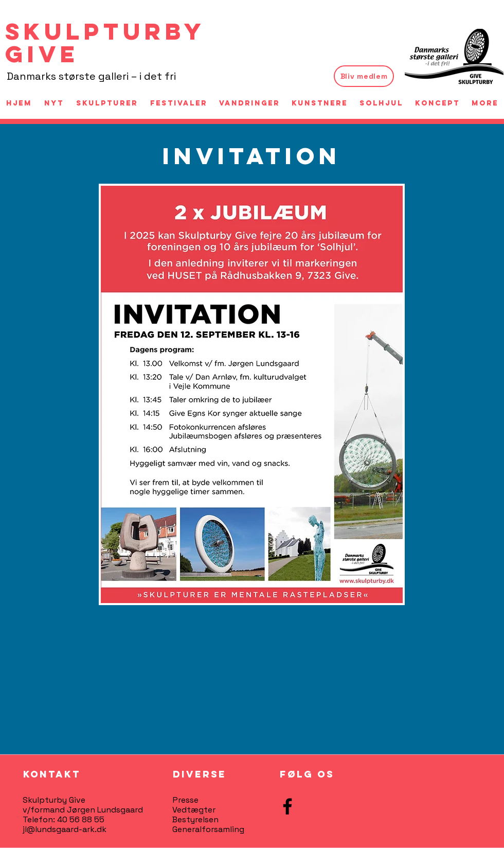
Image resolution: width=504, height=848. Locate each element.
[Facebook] (287, 806)
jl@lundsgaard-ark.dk (65, 829)
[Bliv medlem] (364, 76)
